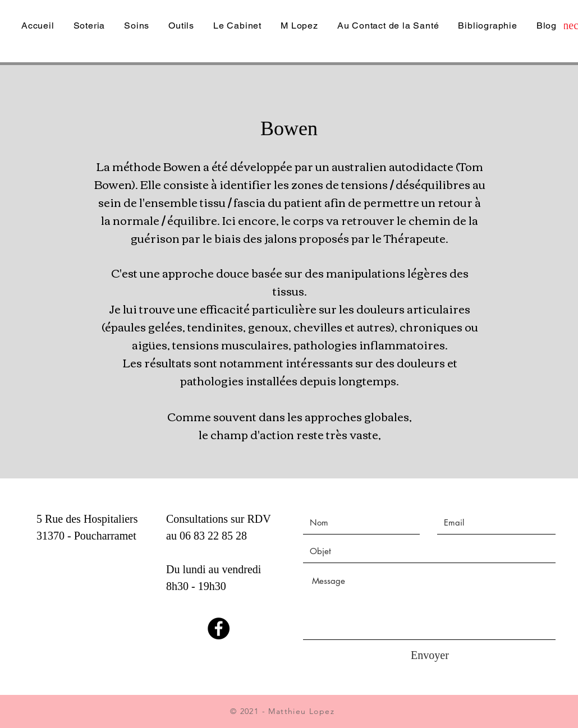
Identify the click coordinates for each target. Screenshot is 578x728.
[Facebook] (219, 628)
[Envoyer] (430, 655)
